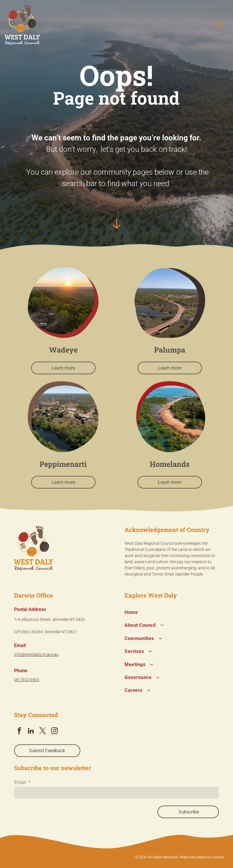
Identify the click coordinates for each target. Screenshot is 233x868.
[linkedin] (31, 731)
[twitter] (43, 731)
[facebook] (19, 731)
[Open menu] (219, 25)
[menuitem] (172, 612)
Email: (21, 782)
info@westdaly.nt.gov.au (36, 654)
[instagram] (54, 731)
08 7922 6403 (27, 680)
